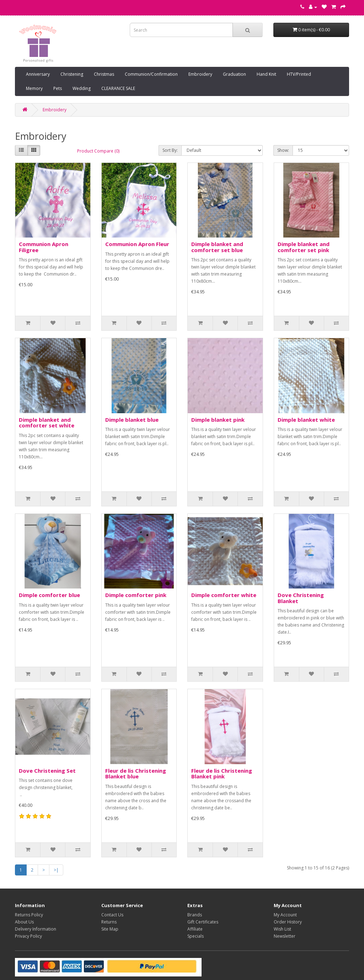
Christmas (104, 74)
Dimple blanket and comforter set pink (304, 247)
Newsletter (285, 936)
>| (56, 870)
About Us (24, 922)
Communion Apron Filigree (44, 247)
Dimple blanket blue (132, 420)
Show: (283, 150)
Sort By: (170, 150)
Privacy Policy (28, 936)
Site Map (110, 929)
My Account (285, 915)
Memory (34, 88)
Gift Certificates (203, 922)
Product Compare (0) (98, 151)
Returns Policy (29, 915)
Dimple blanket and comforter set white (47, 423)
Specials (196, 936)
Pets (58, 88)
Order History (288, 922)
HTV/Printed (299, 74)
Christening (72, 74)
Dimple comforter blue (49, 595)
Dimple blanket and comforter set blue (217, 247)
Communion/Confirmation (151, 74)
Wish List (282, 929)
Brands (195, 915)
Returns (109, 922)
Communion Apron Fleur (137, 244)
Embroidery (200, 74)
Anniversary (38, 74)
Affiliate (195, 929)
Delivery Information (36, 929)
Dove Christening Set (47, 771)
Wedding (82, 88)
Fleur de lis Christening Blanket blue (136, 774)
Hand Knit (266, 74)
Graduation (234, 74)
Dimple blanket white (306, 420)
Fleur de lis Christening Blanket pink (222, 774)
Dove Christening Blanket (301, 598)
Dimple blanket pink (218, 420)
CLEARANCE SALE (118, 88)
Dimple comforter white (224, 595)
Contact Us (112, 915)
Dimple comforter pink (136, 595)
